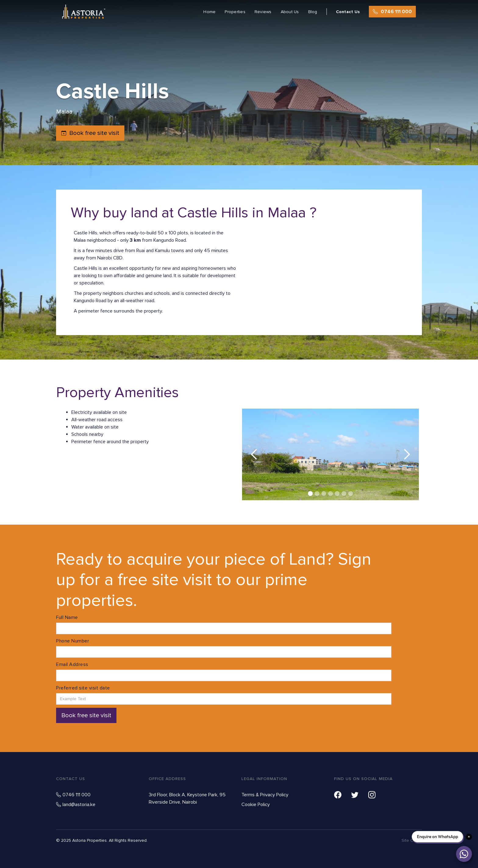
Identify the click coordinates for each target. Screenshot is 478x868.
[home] (84, 12)
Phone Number (73, 641)
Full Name (67, 617)
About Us (290, 12)
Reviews (263, 12)
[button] (254, 454)
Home (209, 12)
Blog (313, 12)
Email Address (72, 664)
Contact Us (348, 12)
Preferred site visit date (83, 688)
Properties (235, 12)
